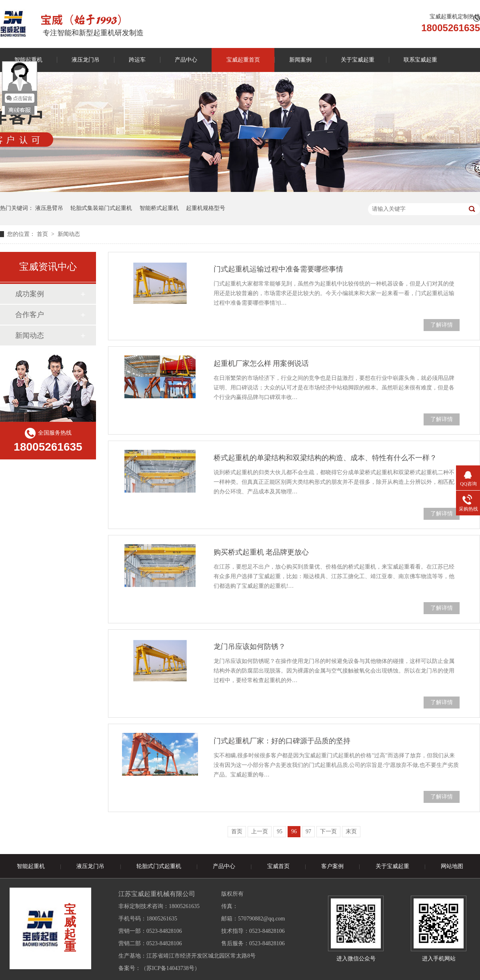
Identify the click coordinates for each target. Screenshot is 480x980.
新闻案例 (300, 60)
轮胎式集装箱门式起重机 (101, 208)
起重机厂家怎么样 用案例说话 (261, 363)
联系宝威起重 (420, 60)
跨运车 (137, 60)
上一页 (260, 831)
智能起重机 (31, 866)
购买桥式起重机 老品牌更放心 (261, 552)
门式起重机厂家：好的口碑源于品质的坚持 (282, 741)
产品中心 (186, 60)
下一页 (328, 831)
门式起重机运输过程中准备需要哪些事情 (278, 269)
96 (294, 831)
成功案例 (30, 294)
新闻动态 (69, 234)
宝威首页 (278, 866)
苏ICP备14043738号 (170, 968)
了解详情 (442, 325)
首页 (43, 234)
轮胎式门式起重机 (159, 866)
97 (308, 831)
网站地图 (452, 866)
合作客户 (30, 315)
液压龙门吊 (86, 60)
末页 (351, 831)
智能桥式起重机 (159, 208)
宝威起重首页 (243, 60)
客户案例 (332, 866)
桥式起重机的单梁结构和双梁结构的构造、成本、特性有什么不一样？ (325, 458)
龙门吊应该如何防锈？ (250, 647)
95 (280, 831)
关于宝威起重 (358, 60)
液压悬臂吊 (49, 208)
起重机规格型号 (206, 208)
